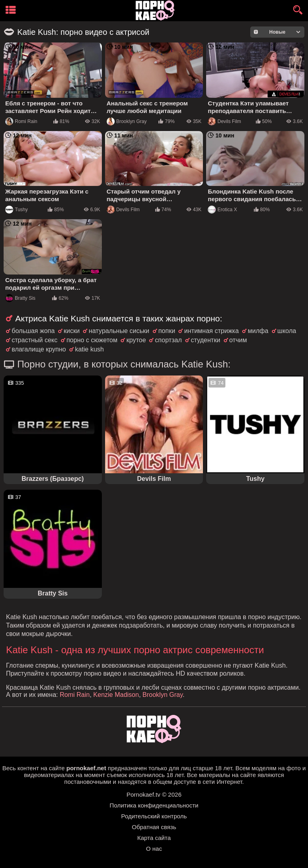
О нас (154, 849)
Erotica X (222, 210)
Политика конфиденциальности (154, 805)
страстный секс (34, 340)
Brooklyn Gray (127, 121)
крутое (136, 340)
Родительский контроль (154, 816)
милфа (258, 331)
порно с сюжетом (92, 340)
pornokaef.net (86, 768)
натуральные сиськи (119, 331)
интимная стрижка (211, 331)
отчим (238, 340)
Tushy (16, 210)
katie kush (89, 349)
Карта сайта (154, 838)
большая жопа (33, 331)
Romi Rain (21, 121)
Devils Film (224, 121)
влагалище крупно (39, 349)
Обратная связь (154, 827)
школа (287, 331)
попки (167, 331)
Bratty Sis (20, 298)
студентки (206, 340)
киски (72, 331)
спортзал (168, 340)
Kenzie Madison (116, 695)
